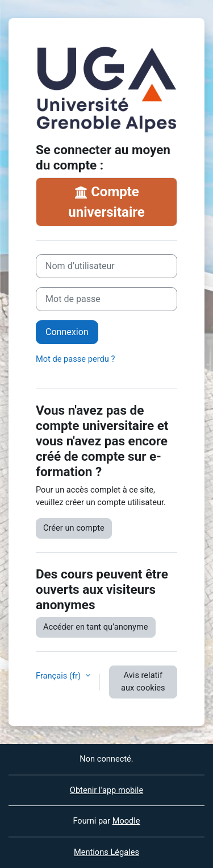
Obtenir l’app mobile (106, 790)
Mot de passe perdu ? (75, 359)
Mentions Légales (106, 852)
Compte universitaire (106, 202)
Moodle (126, 821)
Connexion (67, 332)
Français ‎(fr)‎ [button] (59, 676)
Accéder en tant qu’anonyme (96, 627)
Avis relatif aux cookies (143, 681)
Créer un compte (74, 528)
